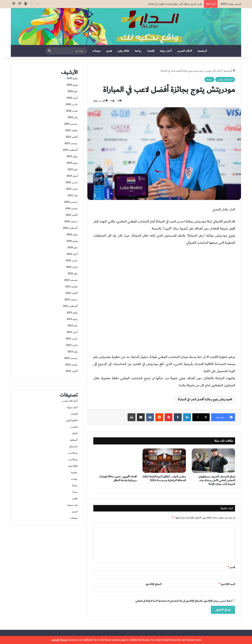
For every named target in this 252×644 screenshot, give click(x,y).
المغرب (74, 427)
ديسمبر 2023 (71, 280)
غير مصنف (72, 505)
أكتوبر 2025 (72, 137)
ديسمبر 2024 (71, 202)
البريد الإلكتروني (227, 584)
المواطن (74, 440)
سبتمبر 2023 (71, 300)
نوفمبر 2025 (71, 130)
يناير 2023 (73, 352)
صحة (75, 492)
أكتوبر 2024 (72, 215)
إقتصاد (151, 51)
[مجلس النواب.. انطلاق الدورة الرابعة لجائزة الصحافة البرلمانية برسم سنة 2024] (164, 461)
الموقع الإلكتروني (153, 584)
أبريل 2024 (72, 254)
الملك (75, 433)
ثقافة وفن (123, 51)
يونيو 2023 (72, 319)
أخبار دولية (166, 51)
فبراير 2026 (72, 111)
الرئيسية (202, 51)
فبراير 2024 (72, 267)
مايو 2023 (73, 326)
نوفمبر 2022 (71, 365)
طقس (75, 498)
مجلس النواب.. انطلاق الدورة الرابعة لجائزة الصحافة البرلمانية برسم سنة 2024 (164, 478)
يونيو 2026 (72, 85)
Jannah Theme (59, 640)
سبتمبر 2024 (71, 221)
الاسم (231, 567)
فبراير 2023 (72, 345)
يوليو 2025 (72, 156)
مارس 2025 (72, 182)
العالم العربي (185, 51)
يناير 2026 (73, 117)
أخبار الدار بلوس (213, 71)
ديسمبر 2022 (71, 358)
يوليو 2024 (72, 234)
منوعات (96, 51)
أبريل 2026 (72, 98)
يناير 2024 (73, 273)
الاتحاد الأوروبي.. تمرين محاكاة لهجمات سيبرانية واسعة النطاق (118, 478)
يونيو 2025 (72, 163)
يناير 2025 (73, 195)
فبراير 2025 (72, 189)
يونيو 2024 (72, 241)
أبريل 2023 (72, 332)
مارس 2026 (72, 104)
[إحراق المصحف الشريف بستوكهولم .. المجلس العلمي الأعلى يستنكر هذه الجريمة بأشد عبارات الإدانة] (213, 461)
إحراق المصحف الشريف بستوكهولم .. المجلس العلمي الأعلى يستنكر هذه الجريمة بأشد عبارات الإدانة (216, 480)
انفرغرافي (73, 446)
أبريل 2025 (72, 176)
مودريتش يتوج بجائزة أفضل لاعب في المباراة (204, 399)
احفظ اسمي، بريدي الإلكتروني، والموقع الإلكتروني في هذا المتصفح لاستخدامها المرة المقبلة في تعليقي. (183, 601)
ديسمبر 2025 (71, 124)
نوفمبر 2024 (71, 208)
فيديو (109, 51)
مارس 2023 (72, 339)
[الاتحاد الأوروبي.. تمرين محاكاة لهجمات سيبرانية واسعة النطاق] (115, 461)
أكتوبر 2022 (72, 371)
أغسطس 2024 (70, 228)
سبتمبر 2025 (71, 143)
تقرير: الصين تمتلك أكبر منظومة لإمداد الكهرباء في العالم (175, 4)
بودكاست (73, 453)
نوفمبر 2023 (71, 287)
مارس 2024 (72, 260)
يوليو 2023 (72, 313)
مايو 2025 (73, 169)
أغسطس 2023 (70, 306)
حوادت (74, 479)
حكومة (74, 472)
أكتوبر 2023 (72, 293)
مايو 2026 (73, 91)
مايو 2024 (73, 247)
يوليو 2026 (72, 78)
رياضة (138, 51)
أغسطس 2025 (70, 150)
